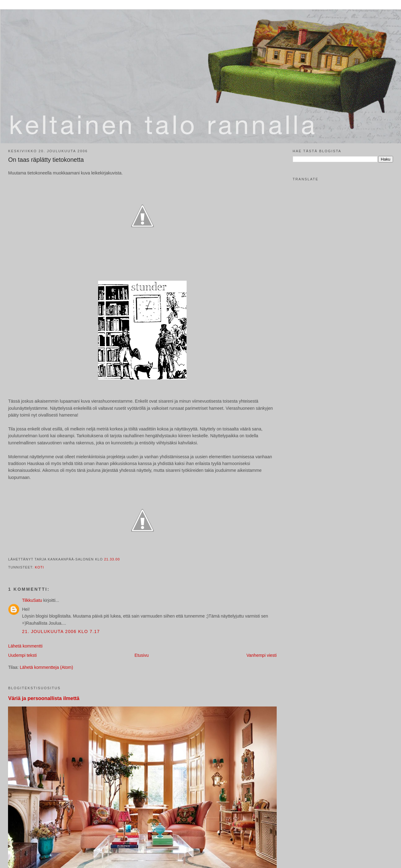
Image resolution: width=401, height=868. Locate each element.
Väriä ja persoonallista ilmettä (44, 698)
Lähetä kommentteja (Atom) (46, 667)
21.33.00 (112, 559)
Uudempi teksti (22, 655)
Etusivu (142, 655)
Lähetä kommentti (25, 646)
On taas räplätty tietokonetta (46, 160)
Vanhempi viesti (262, 655)
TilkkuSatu (32, 600)
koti (39, 567)
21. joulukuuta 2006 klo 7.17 (61, 631)
